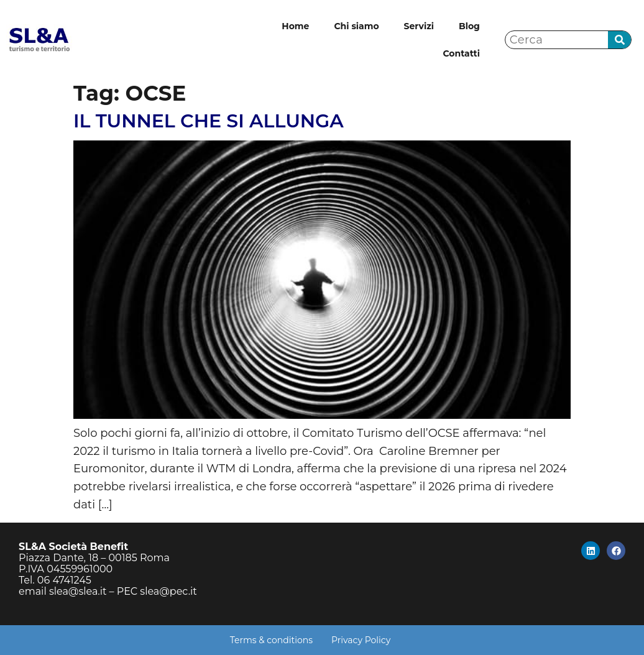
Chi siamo (356, 26)
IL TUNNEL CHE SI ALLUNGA (209, 121)
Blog (469, 26)
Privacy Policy (361, 640)
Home (295, 26)
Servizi (419, 26)
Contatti (461, 53)
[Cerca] (619, 40)
